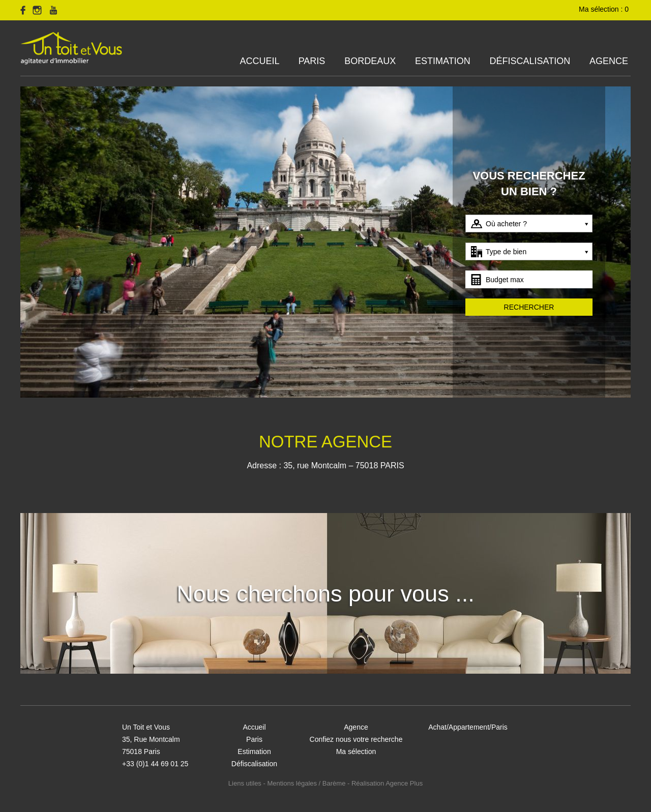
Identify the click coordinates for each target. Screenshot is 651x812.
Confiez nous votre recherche (356, 739)
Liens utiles (245, 783)
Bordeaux (370, 61)
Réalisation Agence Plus (387, 783)
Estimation (443, 61)
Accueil (260, 61)
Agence (609, 61)
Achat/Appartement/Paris (468, 727)
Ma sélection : (605, 9)
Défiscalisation (530, 61)
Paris (312, 61)
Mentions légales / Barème (306, 783)
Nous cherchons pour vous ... (325, 594)
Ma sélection (356, 751)
